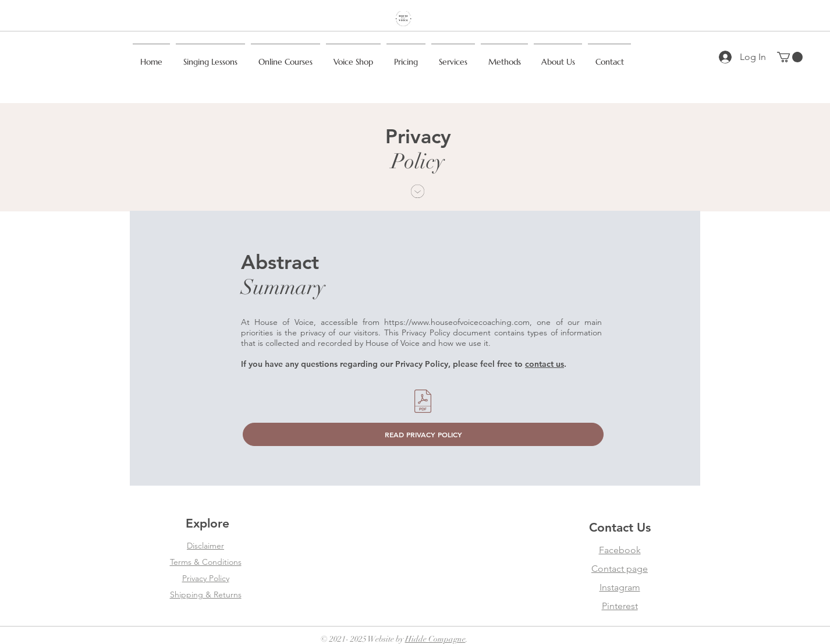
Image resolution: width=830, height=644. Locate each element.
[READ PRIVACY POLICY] (423, 434)
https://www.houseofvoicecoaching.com (457, 322)
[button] (790, 57)
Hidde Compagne (435, 639)
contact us (545, 364)
